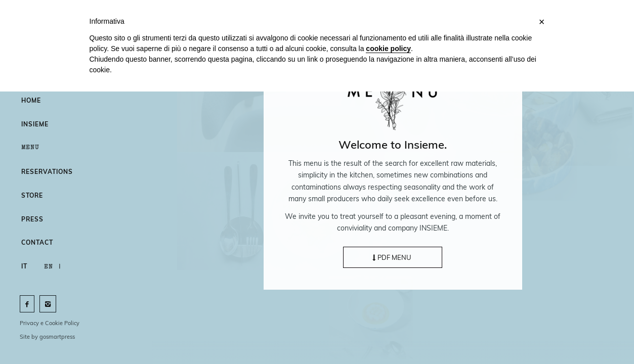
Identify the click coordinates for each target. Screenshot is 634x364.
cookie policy (388, 49)
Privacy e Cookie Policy (50, 323)
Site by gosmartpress (47, 337)
